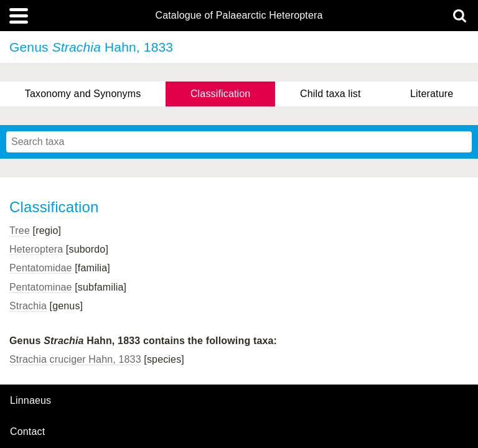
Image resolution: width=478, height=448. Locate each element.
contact (27, 432)
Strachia (28, 306)
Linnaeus (30, 401)
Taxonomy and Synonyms (83, 94)
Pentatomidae (41, 268)
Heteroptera (36, 249)
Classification (221, 94)
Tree (20, 231)
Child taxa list (330, 94)
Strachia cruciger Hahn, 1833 (75, 359)
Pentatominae (41, 287)
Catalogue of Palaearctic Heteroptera (239, 16)
